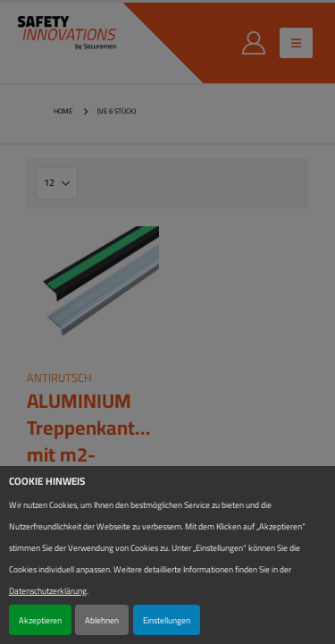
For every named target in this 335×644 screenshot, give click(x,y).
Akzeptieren (40, 620)
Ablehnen (102, 620)
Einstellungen (167, 620)
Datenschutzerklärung (48, 590)
